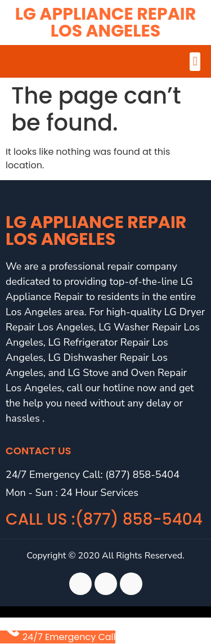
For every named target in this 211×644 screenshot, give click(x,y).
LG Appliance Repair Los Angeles (105, 23)
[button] (195, 62)
